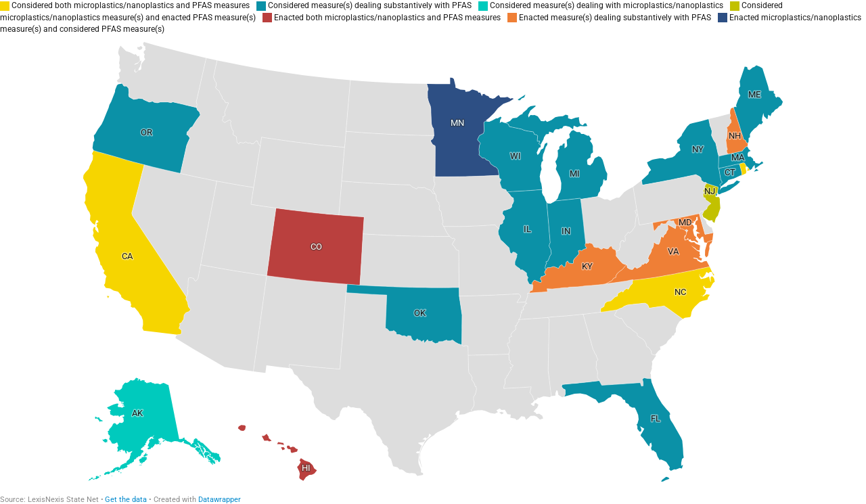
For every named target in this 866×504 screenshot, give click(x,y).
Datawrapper (220, 500)
